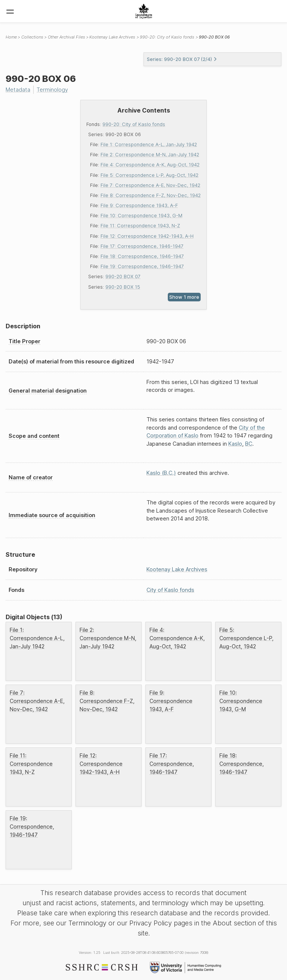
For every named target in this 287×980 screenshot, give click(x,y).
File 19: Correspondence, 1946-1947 (142, 266)
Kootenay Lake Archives (112, 37)
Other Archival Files (67, 37)
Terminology (52, 90)
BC (249, 444)
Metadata (18, 90)
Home (11, 37)
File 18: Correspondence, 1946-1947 (142, 256)
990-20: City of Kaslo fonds (134, 124)
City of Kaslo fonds (170, 590)
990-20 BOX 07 (123, 277)
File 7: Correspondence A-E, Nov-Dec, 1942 (150, 185)
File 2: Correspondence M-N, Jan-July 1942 (150, 155)
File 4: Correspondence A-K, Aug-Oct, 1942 (150, 165)
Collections (32, 37)
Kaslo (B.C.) (161, 473)
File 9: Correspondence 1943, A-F (139, 205)
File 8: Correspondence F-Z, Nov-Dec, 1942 (151, 195)
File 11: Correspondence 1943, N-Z (140, 226)
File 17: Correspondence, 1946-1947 (142, 246)
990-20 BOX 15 (123, 287)
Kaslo (235, 444)
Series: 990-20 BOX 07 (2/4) (182, 59)
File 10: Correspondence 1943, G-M (141, 216)
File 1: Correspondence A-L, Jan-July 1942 (149, 145)
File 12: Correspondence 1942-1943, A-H (147, 236)
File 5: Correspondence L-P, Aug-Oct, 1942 (149, 175)
